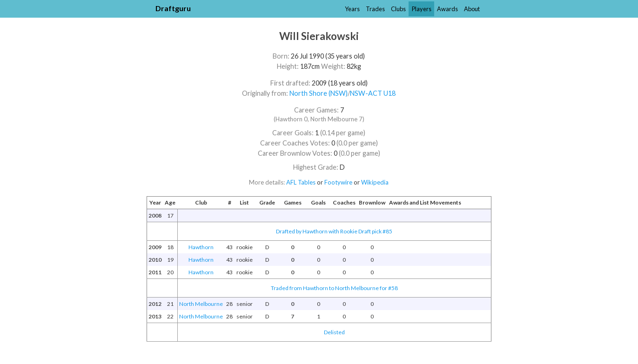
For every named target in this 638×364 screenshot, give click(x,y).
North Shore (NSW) (319, 93)
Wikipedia (375, 182)
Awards (447, 9)
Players (422, 9)
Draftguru (173, 8)
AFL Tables (301, 182)
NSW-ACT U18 (373, 93)
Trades (375, 9)
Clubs (398, 9)
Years (352, 9)
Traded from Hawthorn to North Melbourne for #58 (334, 288)
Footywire (338, 182)
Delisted (334, 332)
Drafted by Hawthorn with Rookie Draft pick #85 (334, 231)
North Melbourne (201, 304)
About (472, 9)
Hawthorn (201, 247)
